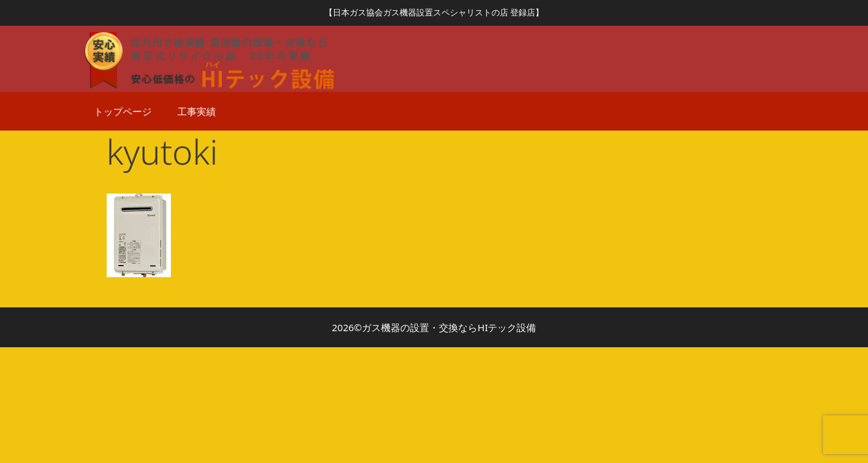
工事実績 (197, 111)
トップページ (123, 111)
